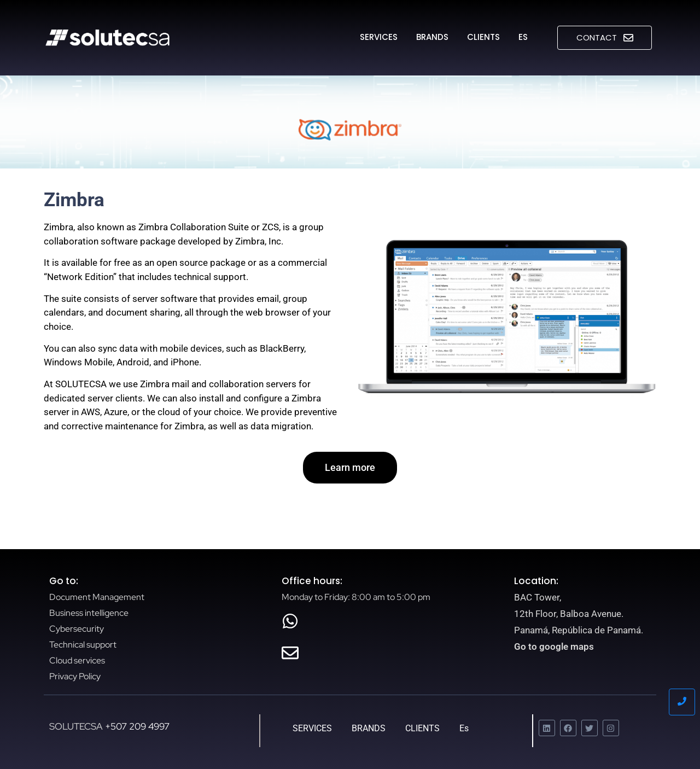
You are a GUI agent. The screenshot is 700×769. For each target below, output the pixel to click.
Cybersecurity (77, 629)
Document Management (97, 597)
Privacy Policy (75, 676)
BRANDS (432, 37)
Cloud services (77, 660)
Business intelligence (89, 613)
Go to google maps (554, 646)
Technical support (83, 645)
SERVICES (379, 37)
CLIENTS (483, 37)
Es (523, 37)
